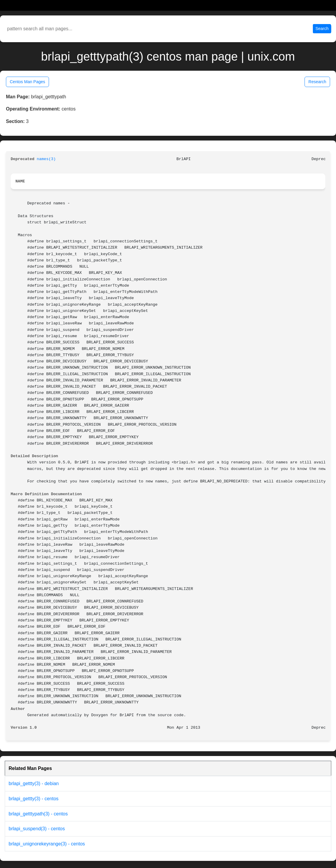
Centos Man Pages (27, 82)
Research (317, 82)
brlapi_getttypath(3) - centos (38, 814)
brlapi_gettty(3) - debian (34, 783)
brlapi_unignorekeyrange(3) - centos (47, 844)
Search (322, 29)
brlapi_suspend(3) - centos (37, 829)
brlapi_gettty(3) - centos (34, 799)
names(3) (46, 159)
